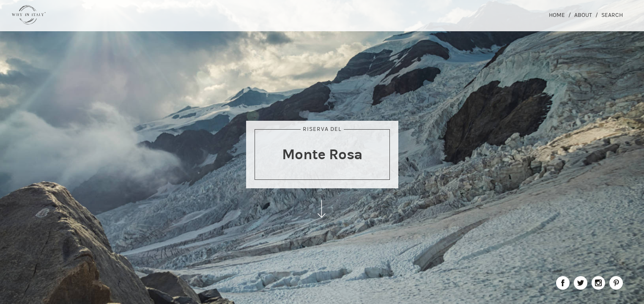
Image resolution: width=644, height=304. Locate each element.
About (583, 15)
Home (557, 15)
